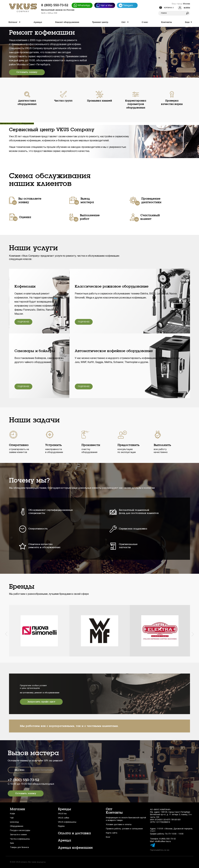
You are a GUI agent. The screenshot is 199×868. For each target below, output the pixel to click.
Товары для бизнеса (19, 847)
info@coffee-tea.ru (163, 841)
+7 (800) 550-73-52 (23, 780)
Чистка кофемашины (20, 839)
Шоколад (14, 822)
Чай (12, 818)
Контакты (114, 813)
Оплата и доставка (74, 833)
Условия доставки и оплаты (119, 825)
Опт (109, 809)
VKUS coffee (64, 818)
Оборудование (17, 826)
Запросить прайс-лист (41, 702)
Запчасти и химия (9, 124)
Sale (12, 843)
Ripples (61, 826)
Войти (184, 8)
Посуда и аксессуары (20, 830)
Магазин (17, 809)
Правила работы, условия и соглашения (124, 829)
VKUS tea (62, 814)
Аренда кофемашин (75, 848)
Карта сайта (112, 833)
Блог (108, 837)
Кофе (12, 814)
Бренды (65, 809)
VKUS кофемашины (67, 822)
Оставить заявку (27, 72)
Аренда (65, 840)
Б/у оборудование (26, 124)
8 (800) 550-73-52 (55, 5)
